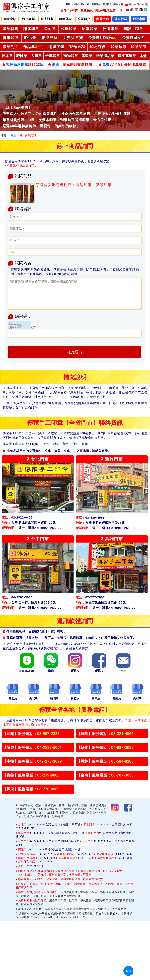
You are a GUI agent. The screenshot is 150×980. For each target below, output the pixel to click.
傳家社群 (121, 19)
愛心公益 (85, 4)
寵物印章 (71, 56)
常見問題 (107, 4)
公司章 (50, 29)
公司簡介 (84, 19)
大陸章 (36, 56)
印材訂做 (98, 47)
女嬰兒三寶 (73, 38)
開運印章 (31, 29)
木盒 (143, 56)
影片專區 (139, 19)
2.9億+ (72, 4)
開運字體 (56, 47)
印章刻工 (10, 47)
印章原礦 (119, 47)
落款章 (87, 56)
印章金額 (10, 19)
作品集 (33, 47)
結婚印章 (90, 29)
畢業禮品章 (105, 56)
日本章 (7, 56)
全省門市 (47, 19)
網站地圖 (118, 4)
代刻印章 (69, 29)
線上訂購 (28, 19)
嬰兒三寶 (50, 38)
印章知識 (139, 47)
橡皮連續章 (127, 56)
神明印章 (110, 29)
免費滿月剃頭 (103, 38)
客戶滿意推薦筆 (23, 65)
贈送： (70, 65)
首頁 (13, 135)
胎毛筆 (30, 38)
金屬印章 (53, 56)
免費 (122, 65)
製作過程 (77, 47)
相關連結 (96, 4)
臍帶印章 (11, 38)
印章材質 (10, 29)
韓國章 (22, 56)
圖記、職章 (133, 29)
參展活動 (102, 19)
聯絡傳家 (66, 19)
